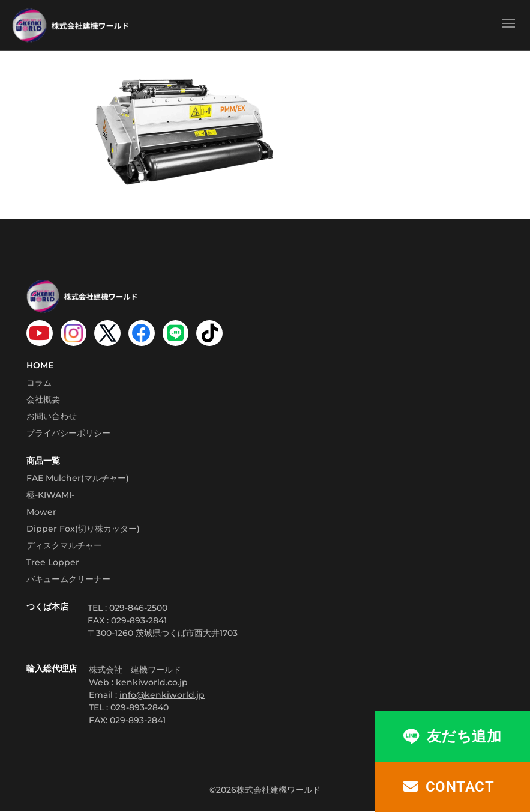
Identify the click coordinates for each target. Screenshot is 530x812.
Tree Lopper (53, 563)
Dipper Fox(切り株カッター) (83, 529)
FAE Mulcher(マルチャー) (78, 479)
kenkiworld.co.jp (152, 683)
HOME (40, 366)
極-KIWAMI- (50, 495)
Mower (41, 512)
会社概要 (43, 400)
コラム (39, 383)
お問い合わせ (52, 417)
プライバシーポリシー (68, 434)
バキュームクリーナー (68, 580)
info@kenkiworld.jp (162, 695)
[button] (508, 25)
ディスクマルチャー (64, 546)
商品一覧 (43, 461)
